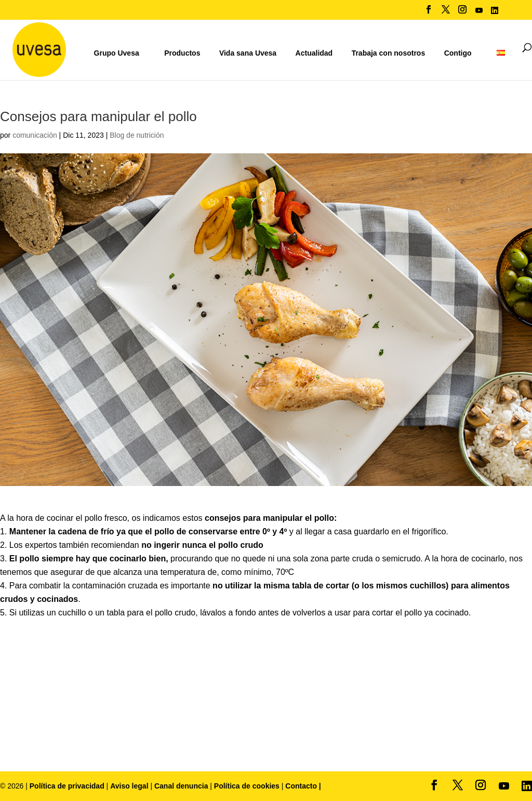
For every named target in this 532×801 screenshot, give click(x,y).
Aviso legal (129, 786)
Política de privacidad (68, 786)
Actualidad (314, 53)
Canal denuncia (181, 786)
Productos (182, 53)
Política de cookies (248, 786)
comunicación (35, 135)
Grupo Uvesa (117, 53)
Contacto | (303, 786)
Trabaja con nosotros (389, 53)
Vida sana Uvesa (248, 53)
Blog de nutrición (137, 135)
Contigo (458, 53)
